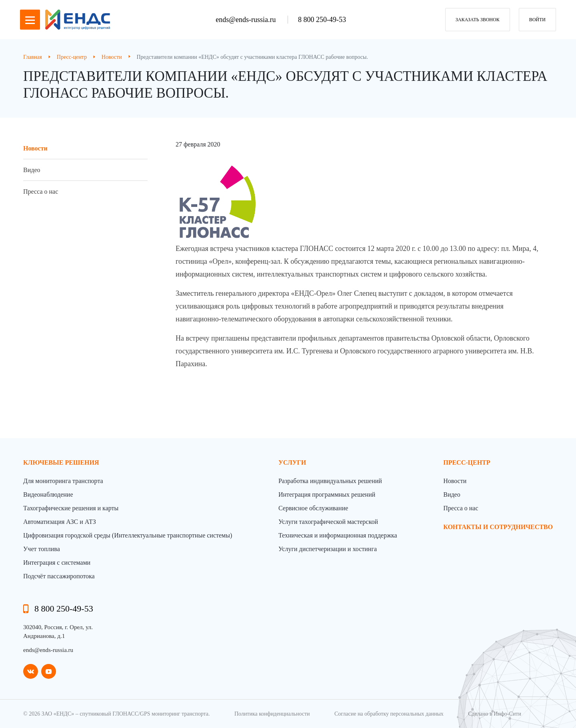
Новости (35, 148)
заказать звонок (478, 20)
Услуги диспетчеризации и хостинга (328, 549)
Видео (32, 170)
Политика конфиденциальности (272, 714)
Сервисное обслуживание (313, 508)
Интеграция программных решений (327, 494)
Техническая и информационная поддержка (338, 535)
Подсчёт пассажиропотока (59, 576)
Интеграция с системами (57, 563)
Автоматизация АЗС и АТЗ (60, 522)
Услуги (292, 462)
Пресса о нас (41, 192)
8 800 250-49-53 (322, 20)
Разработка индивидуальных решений (330, 481)
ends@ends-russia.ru (247, 20)
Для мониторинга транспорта (63, 481)
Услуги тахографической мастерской (328, 522)
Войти (537, 20)
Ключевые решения (61, 462)
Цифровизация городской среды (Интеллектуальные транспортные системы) (128, 535)
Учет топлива (42, 549)
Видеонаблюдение (48, 494)
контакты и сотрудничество (498, 527)
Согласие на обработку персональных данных (389, 714)
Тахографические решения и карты (71, 508)
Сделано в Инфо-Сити (495, 714)
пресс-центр (467, 462)
